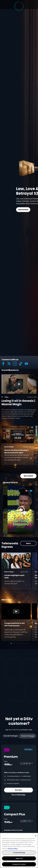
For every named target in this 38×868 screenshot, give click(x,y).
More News (28, 476)
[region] (19, 850)
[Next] (33, 510)
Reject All (19, 858)
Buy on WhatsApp (18, 795)
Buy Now (18, 790)
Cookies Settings (19, 853)
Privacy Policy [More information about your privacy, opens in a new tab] (13, 849)
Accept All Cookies (19, 864)
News (28, 543)
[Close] (36, 836)
